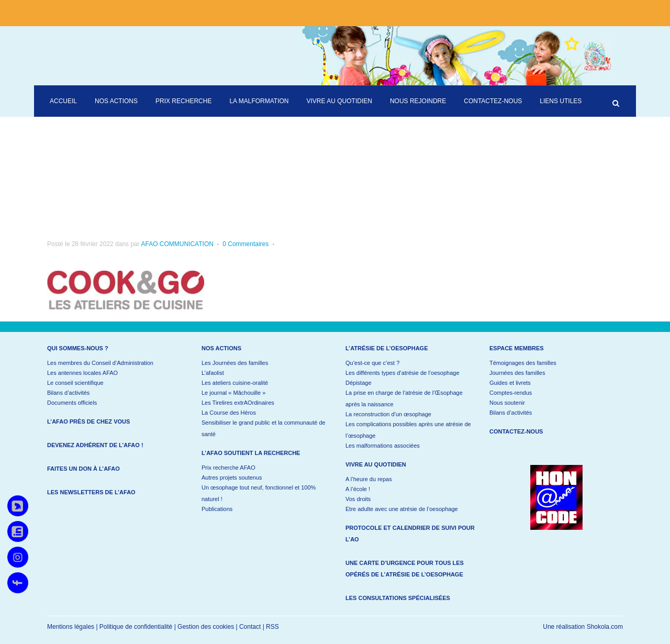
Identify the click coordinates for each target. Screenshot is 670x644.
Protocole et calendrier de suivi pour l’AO (410, 534)
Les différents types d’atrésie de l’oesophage (403, 373)
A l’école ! (358, 489)
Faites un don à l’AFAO (83, 469)
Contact (250, 627)
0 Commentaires (245, 244)
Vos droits (358, 499)
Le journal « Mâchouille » (233, 393)
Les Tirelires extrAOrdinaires (238, 403)
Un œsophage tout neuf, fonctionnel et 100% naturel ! (259, 493)
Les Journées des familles (235, 363)
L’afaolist (213, 373)
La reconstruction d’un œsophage (388, 414)
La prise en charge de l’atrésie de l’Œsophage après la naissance (404, 398)
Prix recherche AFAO (228, 468)
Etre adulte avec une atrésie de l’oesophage (402, 509)
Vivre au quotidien (376, 464)
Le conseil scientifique (75, 383)
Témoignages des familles (523, 363)
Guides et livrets (510, 383)
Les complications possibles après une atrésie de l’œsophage (408, 430)
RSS (272, 627)
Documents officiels (72, 403)
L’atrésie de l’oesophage (387, 348)
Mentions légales (71, 627)
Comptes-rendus (511, 393)
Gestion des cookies (206, 627)
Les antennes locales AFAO (82, 373)
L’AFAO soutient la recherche (251, 453)
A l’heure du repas (369, 479)
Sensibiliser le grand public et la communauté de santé (264, 428)
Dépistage (359, 383)
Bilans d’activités (68, 393)
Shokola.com (605, 627)
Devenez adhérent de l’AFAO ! (95, 445)
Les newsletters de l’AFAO (91, 492)
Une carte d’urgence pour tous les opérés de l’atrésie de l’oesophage (405, 569)
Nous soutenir (507, 403)
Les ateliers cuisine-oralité (235, 383)
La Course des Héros (229, 413)
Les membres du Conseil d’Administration (100, 363)
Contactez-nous (516, 431)
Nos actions (221, 348)
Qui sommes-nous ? (78, 348)
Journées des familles (517, 373)
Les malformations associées (383, 446)
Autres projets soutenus (232, 478)
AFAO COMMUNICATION (177, 244)
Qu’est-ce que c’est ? (372, 363)
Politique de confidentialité (136, 627)
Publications (217, 509)
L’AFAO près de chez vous (88, 421)
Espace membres (517, 348)
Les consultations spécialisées (398, 598)
